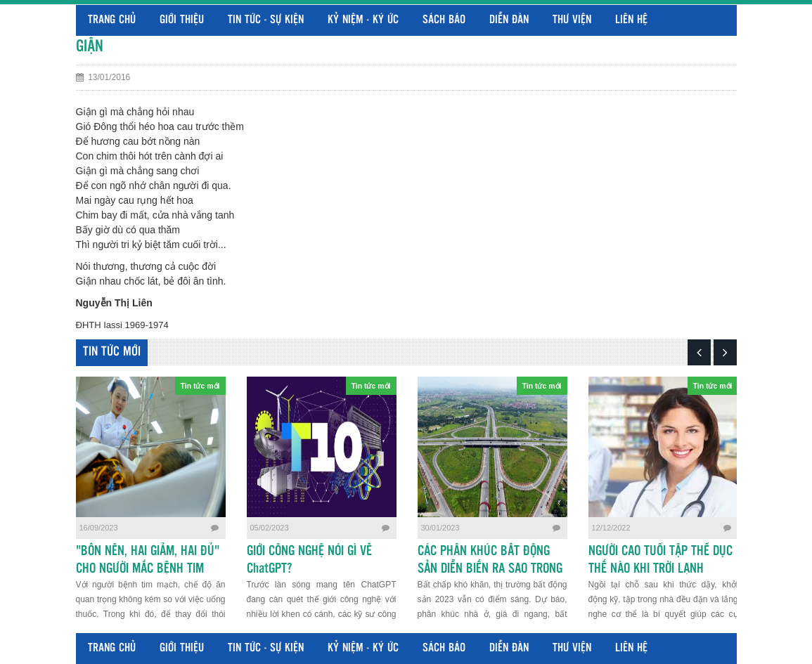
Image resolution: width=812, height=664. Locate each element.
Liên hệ (631, 20)
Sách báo (444, 20)
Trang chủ (112, 20)
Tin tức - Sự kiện (266, 20)
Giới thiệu (182, 20)
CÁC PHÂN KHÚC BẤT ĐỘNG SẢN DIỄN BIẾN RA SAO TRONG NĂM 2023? (490, 569)
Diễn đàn (509, 20)
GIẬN (90, 47)
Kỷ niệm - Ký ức (363, 20)
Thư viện (572, 20)
